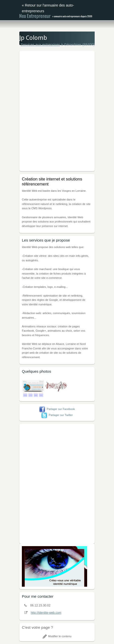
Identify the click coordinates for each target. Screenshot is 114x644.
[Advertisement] (57, 110)
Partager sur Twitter (57, 415)
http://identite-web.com (46, 613)
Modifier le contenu (57, 636)
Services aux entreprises (40, 45)
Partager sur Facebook (57, 409)
